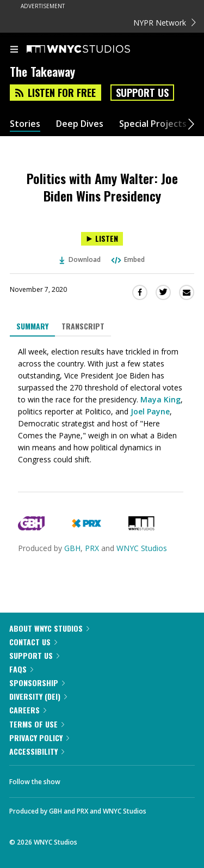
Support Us (142, 93)
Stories (25, 124)
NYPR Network (165, 23)
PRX (92, 548)
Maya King (160, 399)
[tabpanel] (102, 406)
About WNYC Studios (49, 628)
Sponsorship (37, 683)
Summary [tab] (32, 326)
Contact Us (33, 642)
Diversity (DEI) (38, 696)
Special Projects (153, 124)
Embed (127, 259)
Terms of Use (37, 724)
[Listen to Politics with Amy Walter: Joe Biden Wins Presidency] (102, 239)
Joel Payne (150, 411)
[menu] (14, 50)
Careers (28, 710)
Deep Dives (80, 124)
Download (80, 259)
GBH (72, 548)
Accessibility (37, 751)
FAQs (21, 669)
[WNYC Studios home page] (92, 50)
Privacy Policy (39, 738)
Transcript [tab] (83, 326)
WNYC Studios (142, 548)
